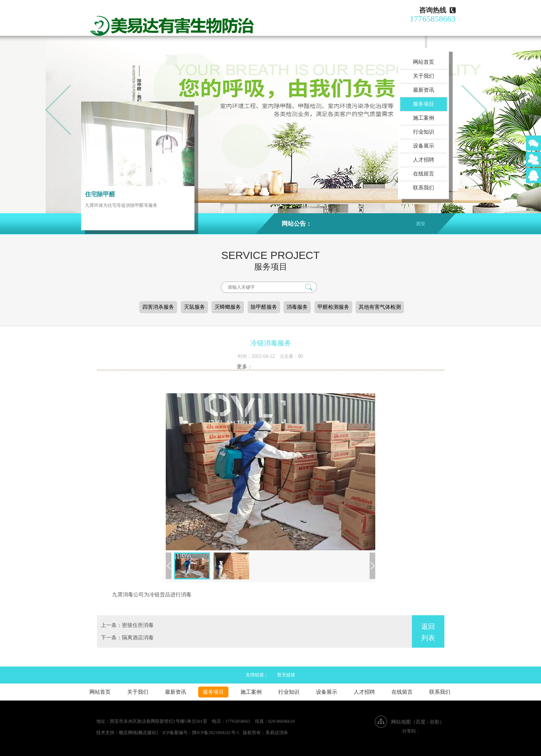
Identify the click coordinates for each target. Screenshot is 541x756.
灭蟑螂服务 (228, 307)
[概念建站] (148, 733)
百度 (421, 722)
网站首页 (424, 62)
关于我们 (424, 76)
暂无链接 (286, 675)
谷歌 (435, 722)
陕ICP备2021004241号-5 (216, 733)
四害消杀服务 (158, 307)
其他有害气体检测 (380, 307)
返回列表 (428, 632)
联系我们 (424, 188)
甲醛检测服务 (333, 307)
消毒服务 (297, 307)
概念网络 (128, 733)
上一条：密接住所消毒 (127, 625)
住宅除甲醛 (100, 194)
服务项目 (424, 104)
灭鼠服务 (194, 307)
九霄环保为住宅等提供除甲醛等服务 (121, 205)
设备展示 (424, 146)
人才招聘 (424, 160)
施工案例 (424, 118)
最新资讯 (424, 90)
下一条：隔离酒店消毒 (127, 638)
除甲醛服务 (264, 307)
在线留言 (424, 174)
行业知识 (424, 132)
